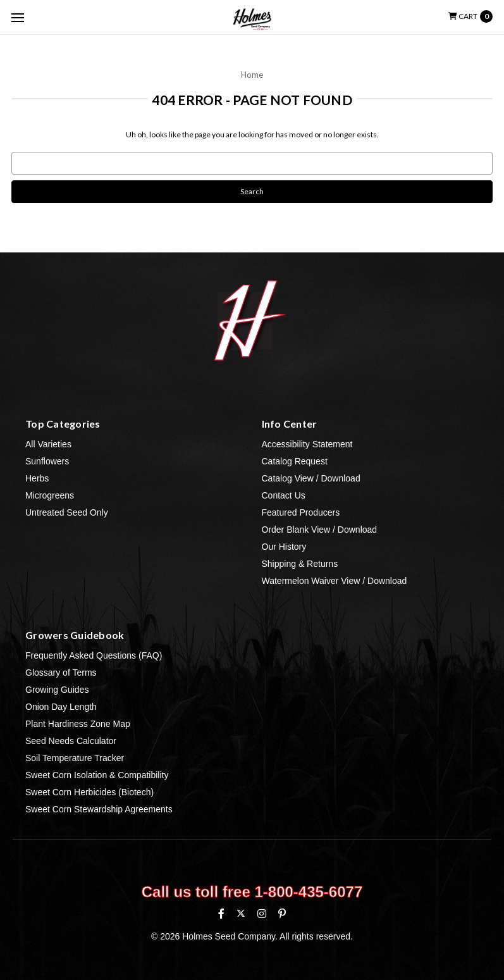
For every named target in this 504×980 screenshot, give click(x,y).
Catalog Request (295, 461)
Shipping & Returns (300, 564)
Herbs (37, 478)
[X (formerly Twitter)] (241, 913)
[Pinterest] (282, 914)
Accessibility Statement (307, 444)
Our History (284, 547)
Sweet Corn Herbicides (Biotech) (89, 792)
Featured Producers (301, 512)
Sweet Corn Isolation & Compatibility (97, 775)
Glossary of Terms (61, 673)
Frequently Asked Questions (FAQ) (94, 655)
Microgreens (50, 495)
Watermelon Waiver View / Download (335, 581)
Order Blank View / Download (320, 530)
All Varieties (48, 444)
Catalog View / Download (311, 478)
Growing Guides (57, 690)
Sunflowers (47, 461)
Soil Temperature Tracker (75, 758)
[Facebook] (221, 914)
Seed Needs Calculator (71, 741)
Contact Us (284, 495)
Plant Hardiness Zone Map (78, 724)
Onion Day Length (61, 707)
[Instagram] (262, 914)
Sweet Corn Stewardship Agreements (99, 809)
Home (252, 75)
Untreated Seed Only (67, 512)
